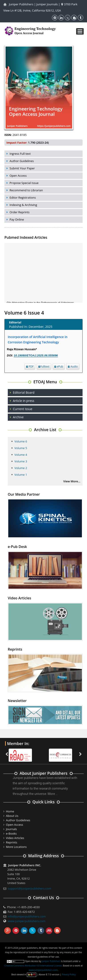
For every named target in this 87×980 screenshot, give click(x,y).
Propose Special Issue (24, 183)
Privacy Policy (69, 974)
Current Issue (23, 409)
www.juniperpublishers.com (27, 921)
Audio (73, 367)
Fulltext (44, 367)
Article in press (24, 401)
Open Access (18, 176)
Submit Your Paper (22, 168)
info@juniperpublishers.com (27, 916)
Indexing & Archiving (23, 205)
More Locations (16, 847)
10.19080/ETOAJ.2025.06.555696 (36, 355)
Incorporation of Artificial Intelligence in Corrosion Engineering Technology (38, 339)
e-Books (11, 833)
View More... (72, 481)
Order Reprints (20, 212)
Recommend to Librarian (26, 190)
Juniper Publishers (21, 4)
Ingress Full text (20, 154)
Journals (11, 829)
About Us (12, 816)
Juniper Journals (47, 4)
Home (10, 811)
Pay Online (17, 219)
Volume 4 (21, 455)
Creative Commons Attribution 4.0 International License (33, 966)
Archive (18, 417)
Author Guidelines (22, 161)
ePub (59, 367)
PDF (30, 367)
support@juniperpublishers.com (30, 888)
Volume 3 (21, 461)
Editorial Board (24, 392)
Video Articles (15, 838)
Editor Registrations (23, 198)
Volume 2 (21, 468)
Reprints (12, 842)
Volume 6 (21, 441)
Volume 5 (21, 448)
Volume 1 (21, 475)
